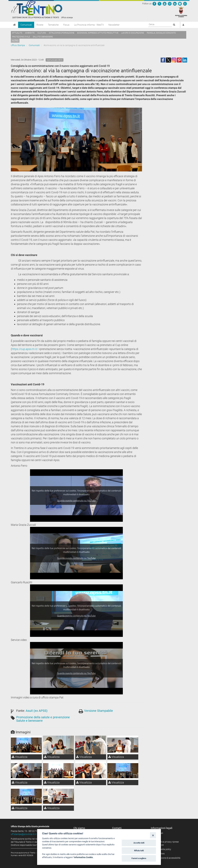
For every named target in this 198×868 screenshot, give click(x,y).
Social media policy (162, 849)
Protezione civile (21, 37)
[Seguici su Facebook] (154, 4)
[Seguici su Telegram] (180, 4)
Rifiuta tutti (139, 851)
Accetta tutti (139, 843)
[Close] (153, 835)
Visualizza (20, 757)
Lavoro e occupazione (133, 33)
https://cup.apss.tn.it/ (25, 349)
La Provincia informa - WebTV (89, 25)
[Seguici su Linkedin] (175, 4)
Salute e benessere (43, 37)
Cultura (42, 33)
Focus (66, 25)
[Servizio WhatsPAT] (185, 4)
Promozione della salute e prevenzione (43, 717)
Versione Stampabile (99, 711)
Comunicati (26, 25)
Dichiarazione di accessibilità (167, 858)
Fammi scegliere (139, 858)
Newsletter (114, 25)
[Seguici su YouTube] (165, 4)
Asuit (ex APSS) (37, 711)
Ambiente (30, 33)
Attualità (17, 33)
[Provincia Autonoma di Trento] (181, 12)
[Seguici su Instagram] (170, 4)
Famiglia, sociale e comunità (161, 33)
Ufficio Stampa (18, 45)
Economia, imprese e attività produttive (98, 33)
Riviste (40, 25)
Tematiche (53, 25)
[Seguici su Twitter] (159, 4)
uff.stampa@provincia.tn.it (24, 834)
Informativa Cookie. (84, 857)
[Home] (14, 25)
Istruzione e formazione (62, 33)
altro (15, 40)
